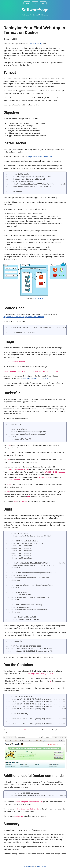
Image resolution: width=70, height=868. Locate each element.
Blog (35, 3)
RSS (34, 865)
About (43, 3)
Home (27, 3)
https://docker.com (39, 299)
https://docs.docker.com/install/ (40, 157)
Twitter (38, 865)
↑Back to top (28, 865)
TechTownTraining (35, 44)
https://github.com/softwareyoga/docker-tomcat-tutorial (24, 317)
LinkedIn (44, 865)
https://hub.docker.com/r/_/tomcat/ (35, 378)
